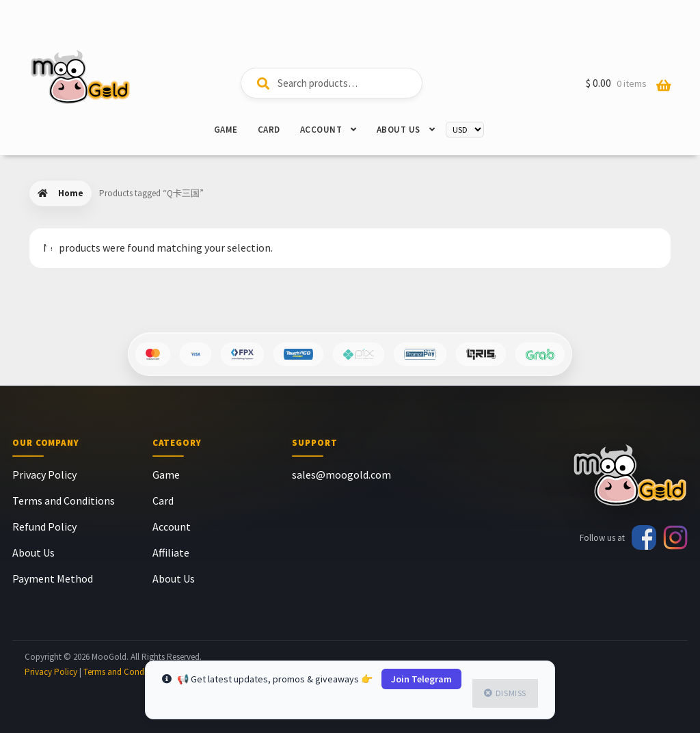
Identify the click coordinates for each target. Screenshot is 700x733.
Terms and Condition (122, 672)
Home (71, 193)
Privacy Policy (44, 475)
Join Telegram (421, 679)
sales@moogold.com (341, 475)
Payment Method (53, 578)
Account (321, 130)
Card (269, 130)
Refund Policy (44, 527)
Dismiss (511, 693)
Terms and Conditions (64, 501)
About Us (399, 130)
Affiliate (171, 552)
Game (226, 130)
